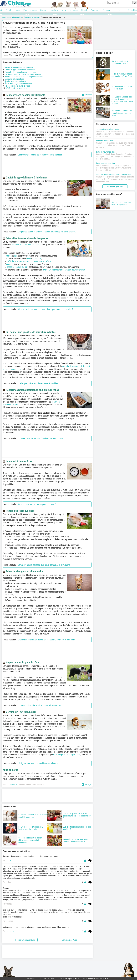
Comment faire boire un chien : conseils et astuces (39, 705)
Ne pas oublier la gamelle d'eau (17, 86)
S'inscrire (122, 10)
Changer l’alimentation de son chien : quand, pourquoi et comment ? (47, 640)
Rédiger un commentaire (25, 940)
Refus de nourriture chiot (105, 152)
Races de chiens (30, 10)
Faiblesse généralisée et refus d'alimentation (114, 175)
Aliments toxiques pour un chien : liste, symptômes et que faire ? (45, 309)
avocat (38, 259)
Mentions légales (95, 978)
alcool (8, 264)
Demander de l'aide (69, 940)
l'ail (16, 256)
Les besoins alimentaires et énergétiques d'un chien (40, 155)
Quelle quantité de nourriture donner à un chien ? (38, 383)
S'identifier (133, 10)
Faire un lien (80, 978)
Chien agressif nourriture (105, 163)
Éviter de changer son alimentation (19, 84)
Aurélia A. (13, 784)
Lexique (68, 978)
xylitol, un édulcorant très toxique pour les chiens (64, 270)
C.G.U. (108, 978)
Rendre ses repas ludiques (15, 81)
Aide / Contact (56, 978)
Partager (87, 95)
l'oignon (8, 256)
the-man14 (10, 931)
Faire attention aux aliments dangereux (20, 72)
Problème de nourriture (105, 141)
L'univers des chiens (70, 10)
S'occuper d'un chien (49, 10)
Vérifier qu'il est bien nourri (16, 88)
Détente (85, 10)
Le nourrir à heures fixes (14, 79)
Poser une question (115, 186)
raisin (28, 259)
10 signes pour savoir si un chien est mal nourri (38, 763)
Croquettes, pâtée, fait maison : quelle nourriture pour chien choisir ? (47, 232)
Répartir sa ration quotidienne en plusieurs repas (24, 77)
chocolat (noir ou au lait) (17, 267)
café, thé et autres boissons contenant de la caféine (29, 261)
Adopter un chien (13, 10)
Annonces (95, 10)
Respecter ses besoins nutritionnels (19, 67)
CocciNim (10, 860)
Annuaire (107, 10)
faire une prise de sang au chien (67, 755)
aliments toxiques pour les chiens (26, 245)
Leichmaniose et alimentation (107, 129)
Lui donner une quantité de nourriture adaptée (23, 74)
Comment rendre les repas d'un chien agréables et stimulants (44, 565)
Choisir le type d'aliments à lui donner (20, 70)
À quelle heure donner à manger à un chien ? (37, 504)
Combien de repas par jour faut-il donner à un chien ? (40, 438)
